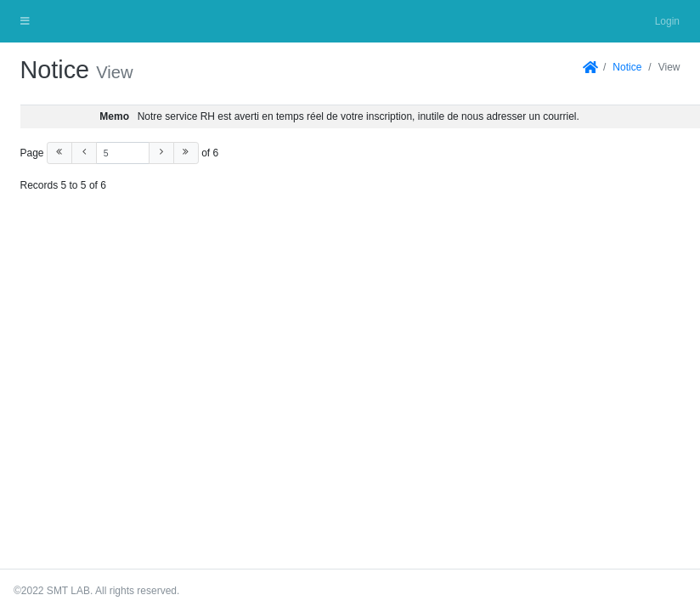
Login (667, 21)
